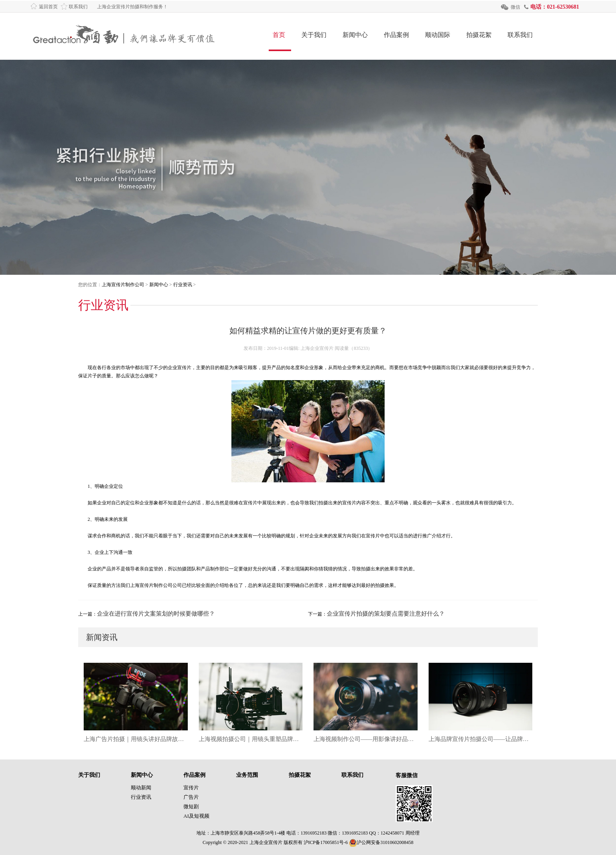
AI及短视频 (196, 816)
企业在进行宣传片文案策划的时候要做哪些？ (156, 614)
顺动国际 (438, 35)
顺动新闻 (141, 788)
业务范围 (247, 775)
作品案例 (396, 35)
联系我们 (78, 7)
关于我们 (314, 35)
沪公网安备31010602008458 (381, 842)
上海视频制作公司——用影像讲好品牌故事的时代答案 (366, 739)
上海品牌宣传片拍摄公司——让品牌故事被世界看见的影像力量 (481, 739)
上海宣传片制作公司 (123, 285)
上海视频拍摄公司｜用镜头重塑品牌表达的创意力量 (251, 739)
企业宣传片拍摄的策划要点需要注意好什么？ (386, 614)
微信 (515, 7)
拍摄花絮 (479, 35)
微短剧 (191, 806)
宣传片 (191, 788)
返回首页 (48, 7)
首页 (279, 35)
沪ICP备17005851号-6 (326, 842)
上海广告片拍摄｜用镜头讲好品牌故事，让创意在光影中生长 (136, 739)
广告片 (191, 797)
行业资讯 (183, 285)
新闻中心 (355, 35)
